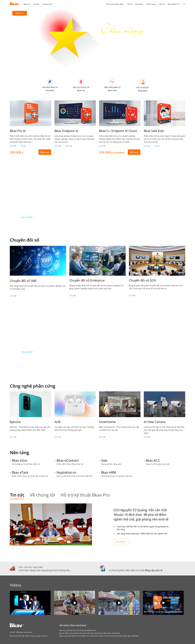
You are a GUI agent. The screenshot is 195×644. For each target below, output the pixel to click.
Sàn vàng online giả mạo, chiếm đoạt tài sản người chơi (142, 533)
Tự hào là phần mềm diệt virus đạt (136, 570)
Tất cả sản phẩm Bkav (115, 4)
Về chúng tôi (43, 495)
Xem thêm (120, 542)
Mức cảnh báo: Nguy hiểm (31, 567)
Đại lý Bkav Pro (174, 4)
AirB (57, 422)
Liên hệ (162, 4)
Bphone (27, 4)
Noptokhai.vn (66, 472)
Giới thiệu (139, 4)
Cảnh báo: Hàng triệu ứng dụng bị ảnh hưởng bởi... (45, 570)
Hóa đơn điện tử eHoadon (50, 89)
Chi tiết (13, 146)
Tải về (130, 4)
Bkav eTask (20, 472)
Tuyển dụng (151, 4)
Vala (104, 460)
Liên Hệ (44, 636)
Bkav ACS (153, 460)
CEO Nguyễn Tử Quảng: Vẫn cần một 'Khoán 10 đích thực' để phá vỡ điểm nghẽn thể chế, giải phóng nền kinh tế (141, 515)
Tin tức (17, 495)
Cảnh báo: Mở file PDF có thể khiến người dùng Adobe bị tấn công (143, 528)
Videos (16, 585)
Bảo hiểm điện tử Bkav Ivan (112, 89)
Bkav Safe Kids (154, 131)
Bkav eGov (20, 460)
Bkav (118, 131)
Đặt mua (20, 13)
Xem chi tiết (27, 217)
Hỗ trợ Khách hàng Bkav (143, 89)
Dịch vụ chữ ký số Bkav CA (81, 89)
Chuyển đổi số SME (23, 281)
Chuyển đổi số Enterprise (87, 280)
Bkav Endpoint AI (66, 131)
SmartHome (47, 4)
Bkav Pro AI (18, 131)
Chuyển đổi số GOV (142, 280)
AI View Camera (155, 422)
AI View (36, 4)
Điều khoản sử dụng (33, 636)
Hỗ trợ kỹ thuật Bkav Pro (85, 495)
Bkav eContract (68, 460)
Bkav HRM (109, 472)
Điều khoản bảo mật (17, 636)
